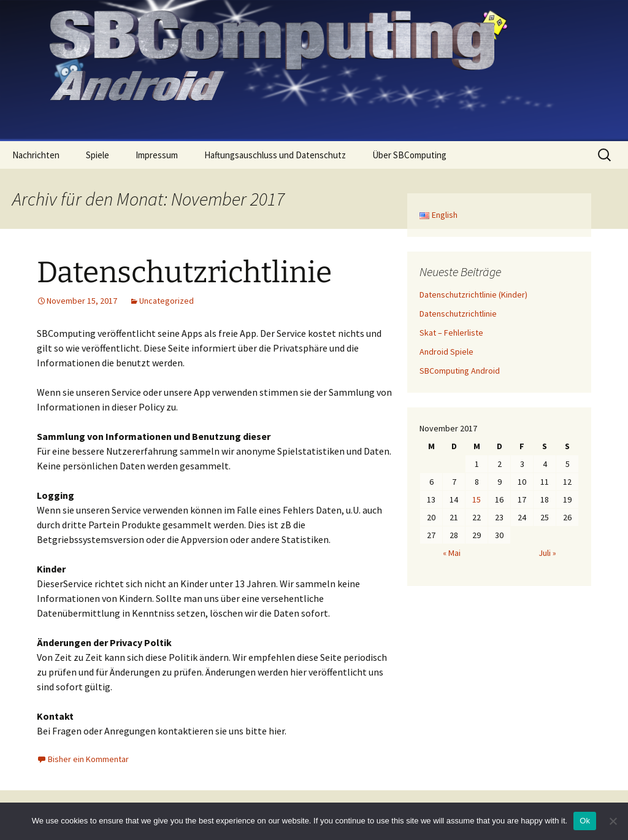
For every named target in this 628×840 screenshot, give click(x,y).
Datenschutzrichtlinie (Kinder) (473, 295)
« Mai (452, 553)
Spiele (98, 155)
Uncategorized (167, 301)
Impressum (157, 155)
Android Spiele (446, 352)
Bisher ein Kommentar (88, 759)
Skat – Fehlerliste (451, 333)
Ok (585, 821)
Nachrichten (36, 155)
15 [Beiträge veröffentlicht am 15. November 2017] (477, 499)
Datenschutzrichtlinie (184, 272)
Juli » (547, 553)
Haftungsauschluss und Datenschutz (275, 155)
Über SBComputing (409, 155)
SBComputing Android (460, 371)
